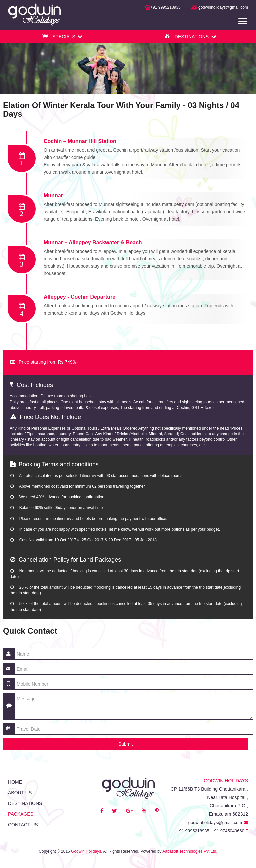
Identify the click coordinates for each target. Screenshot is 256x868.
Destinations (25, 803)
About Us (20, 793)
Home (15, 782)
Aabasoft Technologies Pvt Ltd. (190, 851)
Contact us (23, 825)
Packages (21, 814)
